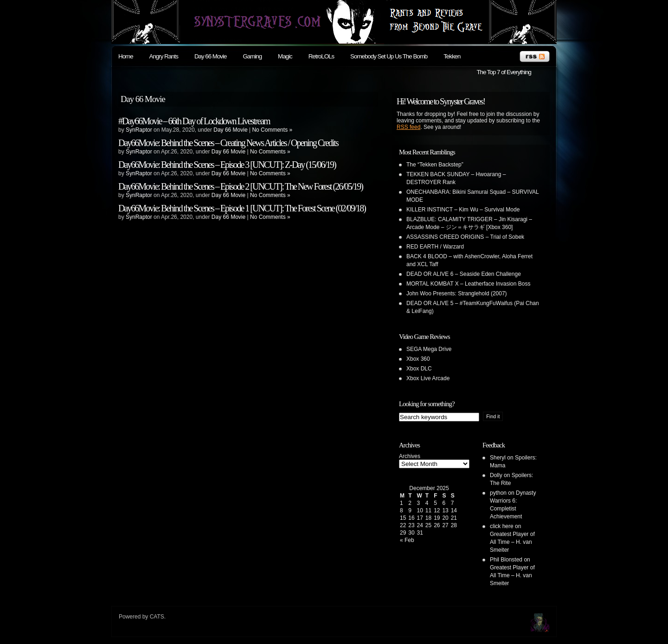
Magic (285, 56)
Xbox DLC (419, 369)
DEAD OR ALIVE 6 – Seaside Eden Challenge (464, 274)
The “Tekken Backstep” (435, 165)
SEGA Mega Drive (429, 349)
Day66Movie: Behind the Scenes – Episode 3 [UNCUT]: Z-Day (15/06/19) (227, 165)
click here (502, 526)
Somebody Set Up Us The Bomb (389, 56)
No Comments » (272, 130)
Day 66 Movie (211, 56)
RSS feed (408, 127)
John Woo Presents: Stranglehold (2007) (457, 293)
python (498, 493)
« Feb (407, 540)
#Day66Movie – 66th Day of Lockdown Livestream (194, 121)
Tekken (452, 56)
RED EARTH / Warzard (435, 247)
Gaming (252, 56)
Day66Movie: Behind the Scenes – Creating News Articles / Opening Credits (228, 143)
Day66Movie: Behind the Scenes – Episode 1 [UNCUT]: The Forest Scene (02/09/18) (242, 208)
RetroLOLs (321, 56)
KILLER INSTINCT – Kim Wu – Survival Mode (463, 210)
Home (126, 56)
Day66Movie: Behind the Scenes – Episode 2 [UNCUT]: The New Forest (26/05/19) (241, 186)
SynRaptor (139, 130)
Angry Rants (164, 56)
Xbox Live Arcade (428, 378)
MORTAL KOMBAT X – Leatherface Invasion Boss (468, 284)
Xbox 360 (418, 359)
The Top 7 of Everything (504, 72)
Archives (410, 456)
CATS (157, 617)
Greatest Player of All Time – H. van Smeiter (512, 542)
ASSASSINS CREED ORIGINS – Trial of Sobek (465, 237)
